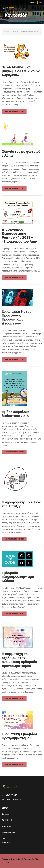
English (32, 2)
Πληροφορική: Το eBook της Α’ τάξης (21, 504)
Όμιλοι (4, 838)
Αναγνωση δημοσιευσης (14, 111)
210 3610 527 (11, 795)
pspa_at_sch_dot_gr (14, 799)
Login (40, 2)
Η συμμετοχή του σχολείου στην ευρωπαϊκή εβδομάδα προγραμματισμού (19, 660)
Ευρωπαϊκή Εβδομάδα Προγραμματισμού (19, 736)
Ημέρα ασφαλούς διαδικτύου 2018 (16, 414)
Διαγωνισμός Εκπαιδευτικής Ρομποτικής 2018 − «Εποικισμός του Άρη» (20, 236)
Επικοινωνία (6, 814)
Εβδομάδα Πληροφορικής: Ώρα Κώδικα (18, 577)
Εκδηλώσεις (6, 843)
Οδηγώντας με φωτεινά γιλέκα (21, 154)
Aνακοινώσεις (7, 826)
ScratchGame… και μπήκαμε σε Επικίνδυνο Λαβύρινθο (21, 71)
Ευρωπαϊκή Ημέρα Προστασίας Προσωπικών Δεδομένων (17, 317)
